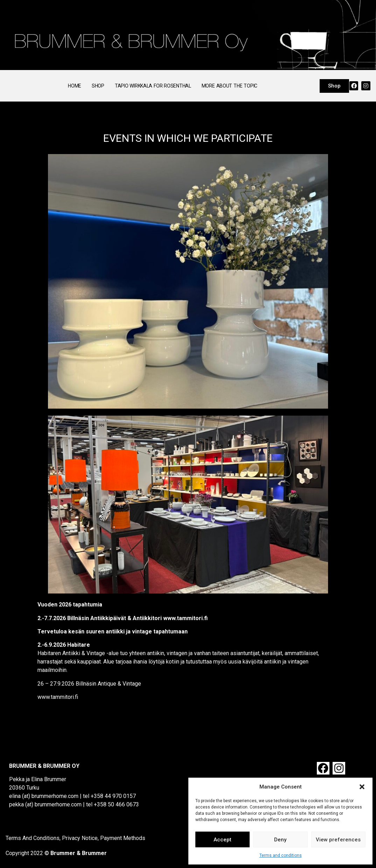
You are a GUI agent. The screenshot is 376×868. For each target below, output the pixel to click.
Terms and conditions (281, 855)
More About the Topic (229, 86)
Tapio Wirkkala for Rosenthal (153, 86)
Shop (98, 86)
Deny (280, 840)
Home (75, 86)
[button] (362, 787)
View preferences (338, 840)
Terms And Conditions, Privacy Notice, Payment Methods (75, 838)
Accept (222, 840)
